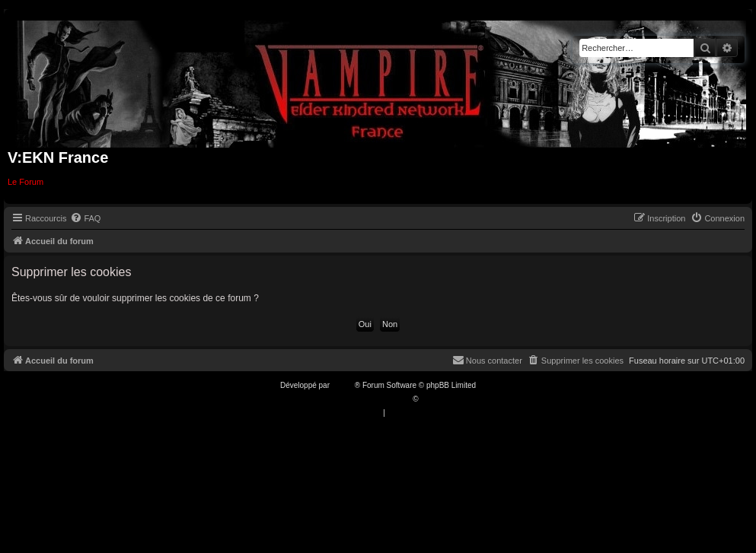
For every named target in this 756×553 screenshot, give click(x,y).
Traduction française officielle (362, 399)
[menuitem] (85, 218)
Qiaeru (432, 399)
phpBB (343, 385)
